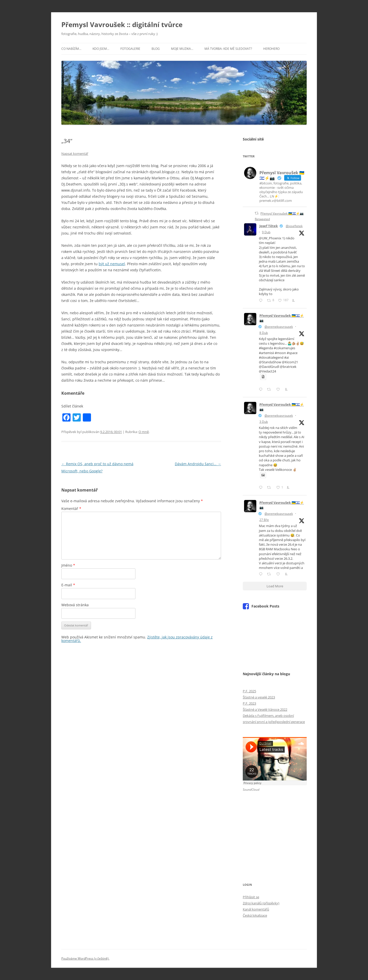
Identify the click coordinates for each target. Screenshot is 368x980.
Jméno (68, 565)
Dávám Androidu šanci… (198, 464)
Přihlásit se (251, 897)
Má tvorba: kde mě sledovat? (228, 49)
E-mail (68, 585)
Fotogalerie (130, 49)
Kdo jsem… (101, 49)
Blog (156, 49)
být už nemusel (112, 264)
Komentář (71, 509)
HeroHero (271, 49)
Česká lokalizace (255, 915)
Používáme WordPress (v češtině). (85, 958)
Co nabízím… (71, 49)
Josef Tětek (269, 226)
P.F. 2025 (249, 691)
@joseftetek (294, 226)
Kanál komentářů (256, 909)
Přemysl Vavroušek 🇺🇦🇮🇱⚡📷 (282, 318)
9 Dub (266, 232)
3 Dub (264, 422)
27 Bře (264, 520)
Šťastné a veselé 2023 (259, 697)
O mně (144, 432)
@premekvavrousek (279, 327)
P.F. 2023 (249, 703)
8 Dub (264, 333)
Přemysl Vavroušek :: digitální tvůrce (122, 25)
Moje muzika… (182, 49)
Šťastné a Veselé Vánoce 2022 (265, 709)
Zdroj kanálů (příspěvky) (261, 903)
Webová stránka (75, 605)
